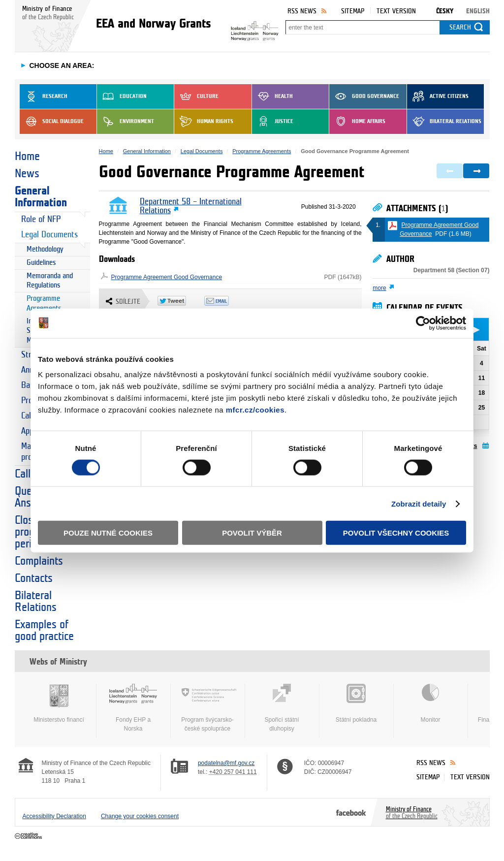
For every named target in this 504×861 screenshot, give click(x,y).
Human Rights (204, 122)
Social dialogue (52, 122)
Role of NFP (41, 219)
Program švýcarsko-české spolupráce (208, 708)
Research (44, 96)
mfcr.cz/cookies (255, 410)
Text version (396, 11)
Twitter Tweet (181, 301)
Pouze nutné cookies (108, 533)
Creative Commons (29, 836)
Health (272, 96)
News (27, 174)
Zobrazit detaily (419, 503)
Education (122, 96)
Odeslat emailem (228, 301)
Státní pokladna (356, 703)
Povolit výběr (252, 533)
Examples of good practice (44, 631)
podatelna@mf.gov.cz (226, 763)
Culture (196, 96)
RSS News (302, 11)
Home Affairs (357, 122)
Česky (445, 11)
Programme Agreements (44, 303)
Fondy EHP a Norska (133, 708)
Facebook (351, 812)
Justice (273, 122)
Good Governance (364, 96)
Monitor (431, 703)
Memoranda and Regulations (50, 281)
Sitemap (353, 11)
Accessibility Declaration (54, 816)
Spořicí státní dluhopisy (282, 708)
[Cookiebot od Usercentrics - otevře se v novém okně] (423, 323)
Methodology (45, 249)
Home (27, 157)
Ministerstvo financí (59, 703)
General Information (41, 197)
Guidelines (41, 263)
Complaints (39, 561)
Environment (126, 122)
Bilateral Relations (444, 122)
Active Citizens (438, 96)
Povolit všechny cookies (396, 533)
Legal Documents (49, 235)
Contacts (34, 578)
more (379, 288)
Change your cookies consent (140, 816)
